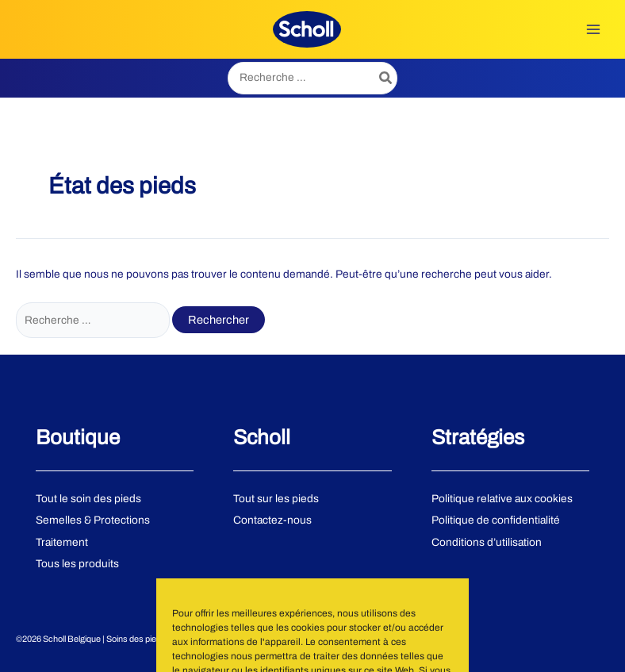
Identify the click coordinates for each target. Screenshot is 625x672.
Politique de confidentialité (496, 520)
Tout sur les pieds (276, 499)
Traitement (62, 542)
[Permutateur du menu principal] (594, 29)
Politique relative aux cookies (502, 499)
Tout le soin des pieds (88, 499)
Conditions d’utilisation (487, 542)
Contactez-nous (272, 520)
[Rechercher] (386, 78)
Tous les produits (77, 564)
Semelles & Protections (93, 520)
